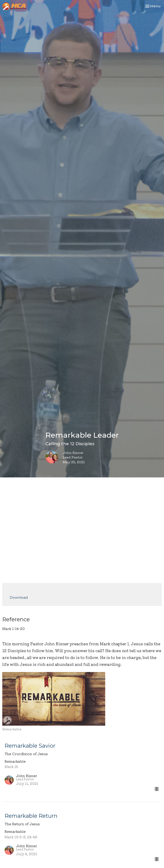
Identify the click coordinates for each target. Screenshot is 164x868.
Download (19, 597)
